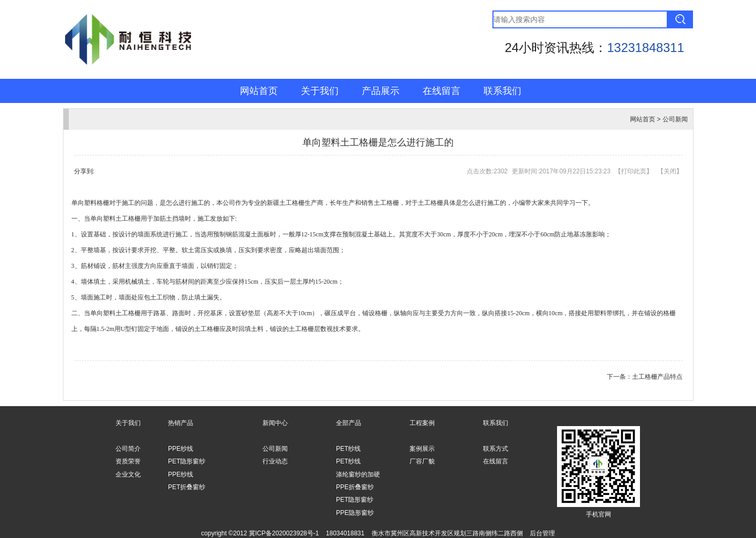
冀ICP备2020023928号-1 (284, 533)
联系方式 (496, 449)
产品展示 (381, 91)
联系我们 (502, 91)
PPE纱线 (181, 449)
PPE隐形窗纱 (355, 513)
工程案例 (422, 423)
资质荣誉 (128, 461)
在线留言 (442, 91)
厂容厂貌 (422, 461)
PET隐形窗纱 (187, 461)
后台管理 (542, 533)
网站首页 (259, 91)
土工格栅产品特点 (657, 377)
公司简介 (128, 449)
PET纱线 (348, 449)
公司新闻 (675, 119)
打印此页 (634, 171)
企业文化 (128, 474)
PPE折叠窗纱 (355, 487)
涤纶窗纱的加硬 (358, 474)
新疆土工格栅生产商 (295, 203)
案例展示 (422, 449)
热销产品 (181, 423)
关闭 (670, 171)
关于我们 (320, 91)
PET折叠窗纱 (187, 487)
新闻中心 (275, 423)
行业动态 (275, 461)
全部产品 (349, 423)
